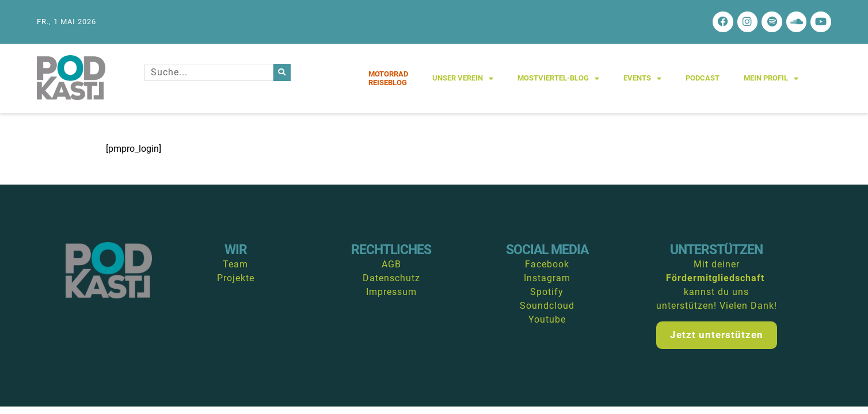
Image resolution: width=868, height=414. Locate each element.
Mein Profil (771, 81)
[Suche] (282, 75)
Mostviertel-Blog (558, 81)
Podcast (703, 81)
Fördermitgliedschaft (715, 281)
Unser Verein (463, 81)
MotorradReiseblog (388, 81)
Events (642, 81)
